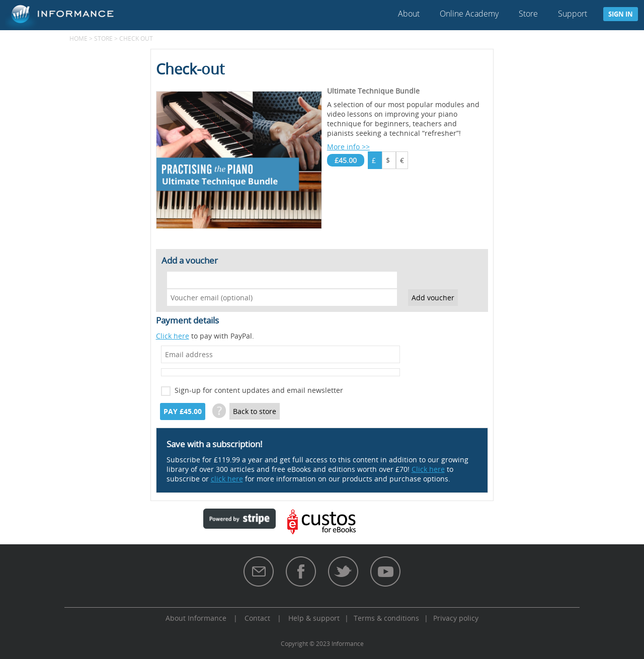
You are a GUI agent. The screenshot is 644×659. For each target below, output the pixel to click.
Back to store (255, 411)
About (409, 14)
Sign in (621, 14)
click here (227, 479)
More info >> (348, 147)
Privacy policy (456, 618)
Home (78, 38)
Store (528, 14)
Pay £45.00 (183, 411)
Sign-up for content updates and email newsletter (259, 390)
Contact (257, 618)
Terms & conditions (386, 618)
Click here (173, 336)
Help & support (314, 618)
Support (573, 14)
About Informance (196, 618)
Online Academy (469, 14)
